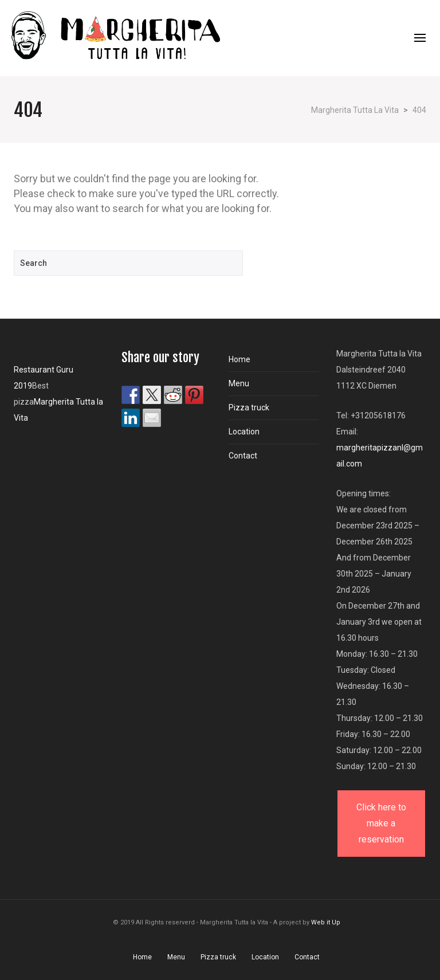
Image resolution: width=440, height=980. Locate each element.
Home (239, 359)
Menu (239, 383)
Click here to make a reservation (381, 823)
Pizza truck (249, 407)
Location (244, 432)
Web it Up (326, 922)
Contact (243, 456)
